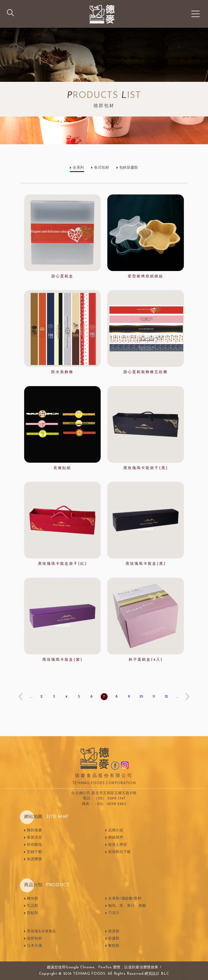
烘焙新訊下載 (120, 852)
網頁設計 (152, 974)
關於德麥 (35, 830)
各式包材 (102, 168)
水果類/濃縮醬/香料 (125, 899)
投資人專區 (118, 845)
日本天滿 (35, 946)
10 (141, 697)
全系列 (78, 168)
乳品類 (33, 906)
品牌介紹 (116, 830)
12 (166, 697)
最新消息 (35, 838)
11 (154, 697)
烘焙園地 (35, 845)
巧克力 (114, 913)
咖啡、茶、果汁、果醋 (127, 906)
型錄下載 (35, 852)
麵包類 (33, 899)
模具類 (114, 931)
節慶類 (114, 939)
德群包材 (35, 939)
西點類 (33, 913)
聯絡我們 (116, 838)
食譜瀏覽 (35, 859)
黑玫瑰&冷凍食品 (41, 931)
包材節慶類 (129, 168)
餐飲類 (114, 946)
